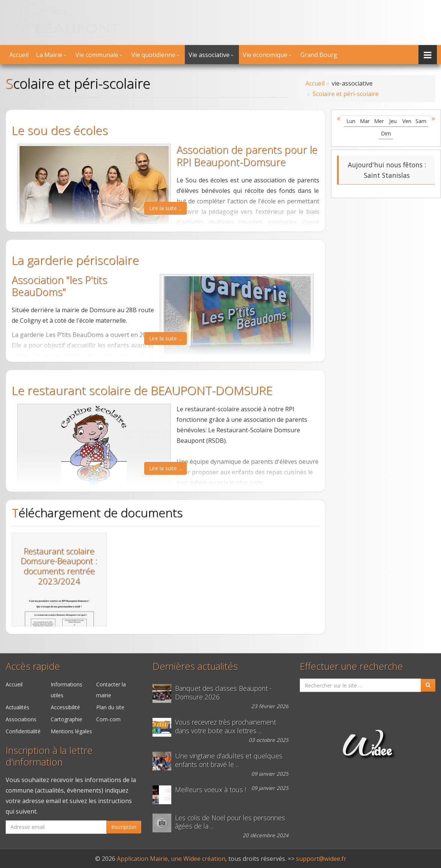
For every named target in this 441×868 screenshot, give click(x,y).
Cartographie (66, 719)
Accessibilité (65, 707)
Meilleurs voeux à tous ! (211, 790)
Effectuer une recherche (351, 666)
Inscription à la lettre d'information (49, 756)
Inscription (124, 827)
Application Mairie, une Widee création (171, 859)
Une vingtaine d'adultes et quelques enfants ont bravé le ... (229, 760)
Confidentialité (23, 731)
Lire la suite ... (165, 208)
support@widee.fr (321, 859)
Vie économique (265, 55)
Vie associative (209, 55)
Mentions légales (71, 731)
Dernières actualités (195, 666)
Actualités (17, 707)
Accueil (19, 55)
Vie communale (97, 55)
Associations (21, 719)
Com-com (108, 719)
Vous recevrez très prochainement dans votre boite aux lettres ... (226, 727)
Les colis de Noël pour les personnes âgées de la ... (230, 822)
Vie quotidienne (153, 55)
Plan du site (110, 707)
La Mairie (49, 55)
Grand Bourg (319, 55)
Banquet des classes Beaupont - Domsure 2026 (224, 693)
